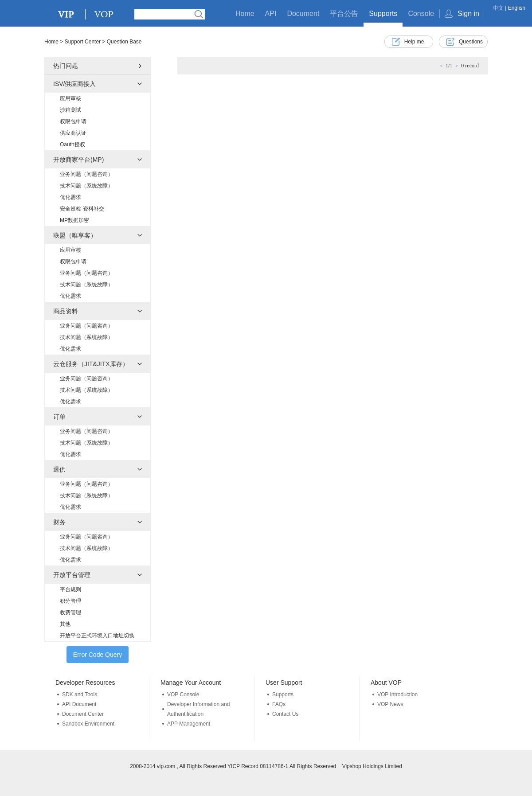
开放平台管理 (72, 575)
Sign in (468, 14)
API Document (79, 704)
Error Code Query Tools (98, 657)
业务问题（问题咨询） (86, 174)
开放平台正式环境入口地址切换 (97, 636)
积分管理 (70, 601)
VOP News (390, 704)
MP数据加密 (74, 220)
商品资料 (66, 311)
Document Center (83, 714)
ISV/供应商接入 (74, 84)
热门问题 (66, 66)
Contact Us (285, 714)
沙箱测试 (70, 110)
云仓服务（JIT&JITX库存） (91, 364)
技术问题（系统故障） (86, 186)
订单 (59, 417)
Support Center (83, 42)
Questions (471, 42)
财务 (59, 522)
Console (421, 14)
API (271, 14)
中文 (498, 8)
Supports (383, 14)
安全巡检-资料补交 (82, 209)
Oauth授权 (72, 144)
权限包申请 (73, 121)
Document (303, 14)
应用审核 (70, 98)
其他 (65, 624)
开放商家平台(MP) (78, 160)
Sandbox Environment (88, 724)
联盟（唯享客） (75, 235)
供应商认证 (73, 133)
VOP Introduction (397, 695)
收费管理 (70, 613)
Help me (414, 42)
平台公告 (344, 14)
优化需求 (70, 197)
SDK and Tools (80, 695)
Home (245, 14)
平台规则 (70, 589)
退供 (59, 469)
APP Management (189, 724)
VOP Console (183, 695)
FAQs (279, 704)
